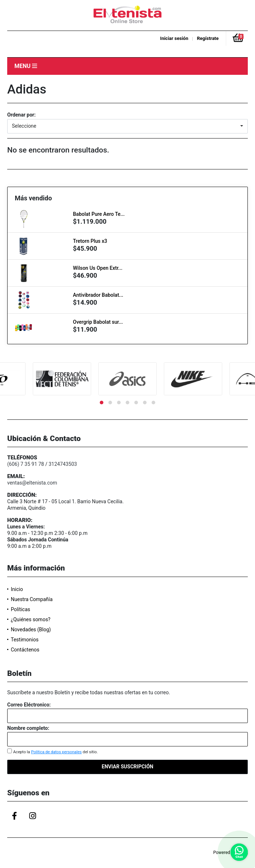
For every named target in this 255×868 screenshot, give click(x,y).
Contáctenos (25, 650)
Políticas (21, 609)
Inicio (17, 589)
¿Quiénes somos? (31, 619)
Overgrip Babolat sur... (98, 322)
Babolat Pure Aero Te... (99, 214)
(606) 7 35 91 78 (26, 464)
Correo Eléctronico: (29, 705)
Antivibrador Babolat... (98, 295)
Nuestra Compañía (32, 599)
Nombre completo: (28, 728)
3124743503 (63, 464)
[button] (127, 126)
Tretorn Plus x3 (90, 241)
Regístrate (208, 38)
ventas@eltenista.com (32, 483)
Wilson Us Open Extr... (98, 268)
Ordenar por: (21, 115)
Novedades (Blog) (31, 630)
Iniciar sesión (174, 38)
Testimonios (25, 640)
